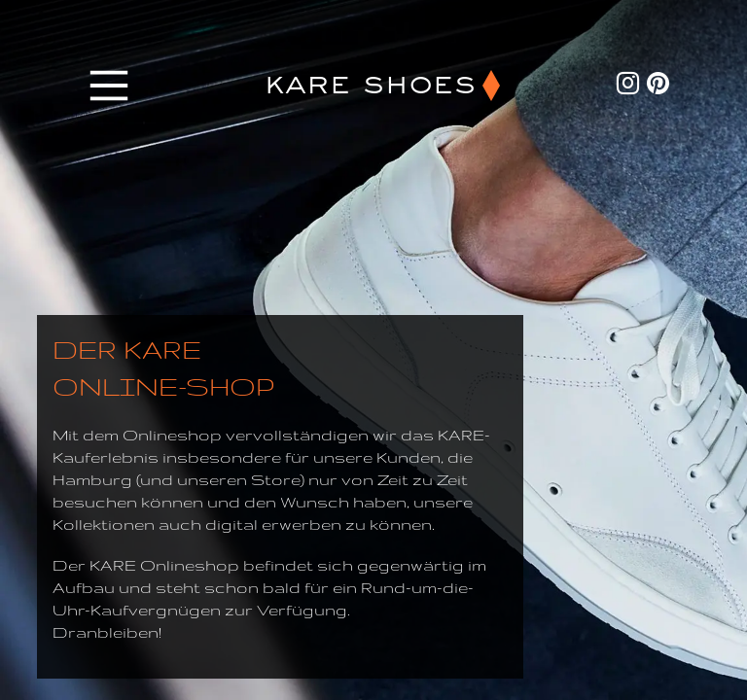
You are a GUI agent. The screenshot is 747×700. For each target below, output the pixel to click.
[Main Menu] (109, 86)
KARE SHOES (370, 86)
